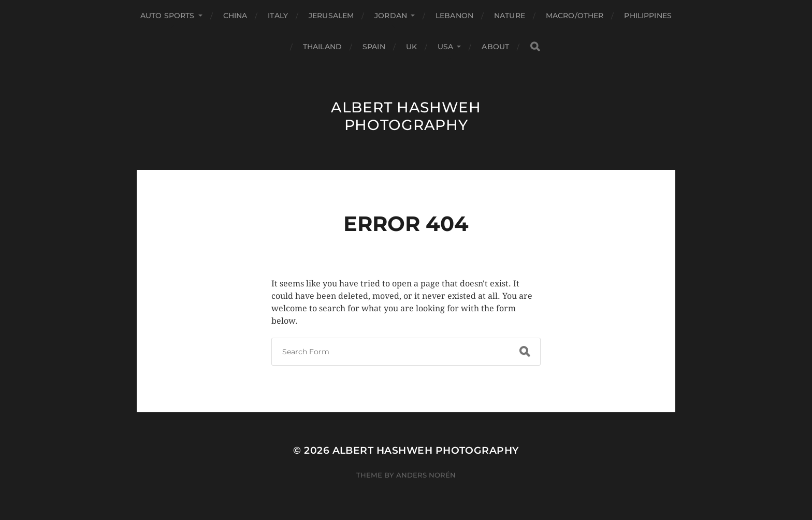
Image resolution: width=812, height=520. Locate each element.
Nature (510, 16)
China (235, 16)
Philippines (648, 16)
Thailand (322, 47)
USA (445, 47)
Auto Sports (168, 16)
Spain (374, 47)
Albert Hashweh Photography (406, 116)
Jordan (391, 16)
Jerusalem (331, 16)
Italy (278, 16)
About (495, 47)
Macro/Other (575, 16)
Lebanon (454, 16)
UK (411, 47)
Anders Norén (426, 475)
